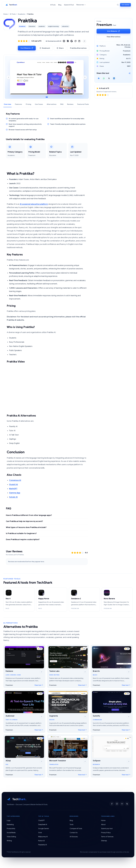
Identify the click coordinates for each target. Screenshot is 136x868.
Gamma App (15, 493)
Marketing (10, 825)
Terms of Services (107, 837)
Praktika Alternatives (78, 48)
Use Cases (39, 104)
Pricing (28, 104)
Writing (9, 841)
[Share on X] (109, 78)
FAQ (62, 104)
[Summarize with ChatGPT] (64, 41)
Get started (125, 5)
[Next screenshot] (85, 77)
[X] (127, 804)
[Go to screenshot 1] (47, 97)
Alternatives (52, 104)
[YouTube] (122, 804)
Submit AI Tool (69, 5)
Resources (81, 5)
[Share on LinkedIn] (114, 78)
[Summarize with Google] (72, 41)
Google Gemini (44, 829)
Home (6, 14)
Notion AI (41, 841)
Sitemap (104, 841)
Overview (7, 104)
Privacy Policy (106, 833)
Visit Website (27, 48)
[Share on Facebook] (99, 78)
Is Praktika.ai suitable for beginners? (21, 533)
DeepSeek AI (43, 825)
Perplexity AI (42, 845)
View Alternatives (114, 37)
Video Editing (11, 837)
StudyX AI (13, 485)
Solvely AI (13, 497)
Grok (40, 833)
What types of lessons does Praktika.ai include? (26, 527)
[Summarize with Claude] (68, 41)
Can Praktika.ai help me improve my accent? (24, 521)
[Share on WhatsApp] (104, 78)
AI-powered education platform (34, 204)
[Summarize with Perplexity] (79, 41)
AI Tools (53, 5)
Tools (72, 825)
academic (42, 26)
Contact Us (74, 833)
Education (32, 26)
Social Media (11, 833)
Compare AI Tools (76, 829)
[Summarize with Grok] (75, 41)
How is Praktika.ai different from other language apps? (29, 515)
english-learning (53, 26)
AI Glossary (74, 837)
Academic (22, 14)
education (65, 26)
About (103, 825)
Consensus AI (15, 480)
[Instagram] (117, 804)
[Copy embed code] (84, 41)
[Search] (118, 5)
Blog (60, 5)
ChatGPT (41, 820)
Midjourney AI (43, 837)
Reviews (70, 104)
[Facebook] (112, 804)
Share (60, 48)
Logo (9, 820)
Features (18, 104)
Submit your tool (107, 829)
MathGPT (13, 489)
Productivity (11, 829)
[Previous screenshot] (9, 77)
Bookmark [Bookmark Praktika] (45, 48)
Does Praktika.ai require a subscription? (23, 540)
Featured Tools (83, 104)
